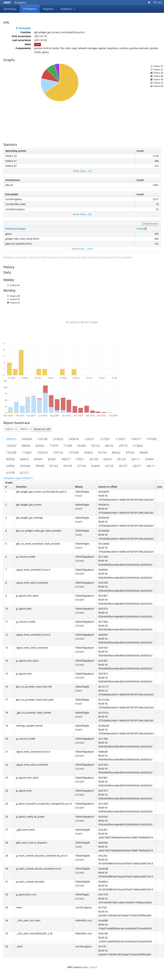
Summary (10, 9)
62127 (24, 473)
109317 (136, 439)
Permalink (23, 28)
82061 (52, 459)
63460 (95, 466)
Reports (48, 9)
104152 (58, 452)
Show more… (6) (82, 214)
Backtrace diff (42, 429)
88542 (116, 452)
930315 (11, 439)
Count (140, 229)
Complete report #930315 (18, 478)
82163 (54, 466)
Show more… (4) (82, 171)
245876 (74, 439)
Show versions (150, 224)
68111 (151, 466)
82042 (40, 446)
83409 (38, 459)
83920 (10, 459)
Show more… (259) (82, 249)
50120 (122, 459)
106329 (42, 452)
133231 (89, 439)
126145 (42, 439)
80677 (66, 459)
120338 (11, 452)
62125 (109, 466)
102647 (11, 446)
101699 (74, 452)
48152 (109, 446)
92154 (102, 452)
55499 (82, 446)
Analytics (15, 2)
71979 (54, 446)
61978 (10, 473)
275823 (58, 439)
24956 (10, 466)
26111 (135, 459)
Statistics (68, 9)
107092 (152, 439)
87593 (130, 452)
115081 (27, 452)
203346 (25, 466)
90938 (40, 466)
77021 (80, 459)
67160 (82, 466)
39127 (123, 466)
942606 (27, 439)
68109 (68, 466)
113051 (120, 439)
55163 (95, 446)
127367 (105, 439)
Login (158, 2)
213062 (138, 446)
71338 (68, 446)
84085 (144, 452)
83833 (24, 459)
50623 (108, 459)
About (94, 967)
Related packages (16, 229)
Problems (30, 9)
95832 (88, 452)
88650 (26, 446)
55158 (94, 459)
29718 (123, 446)
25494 (149, 459)
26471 (137, 466)
